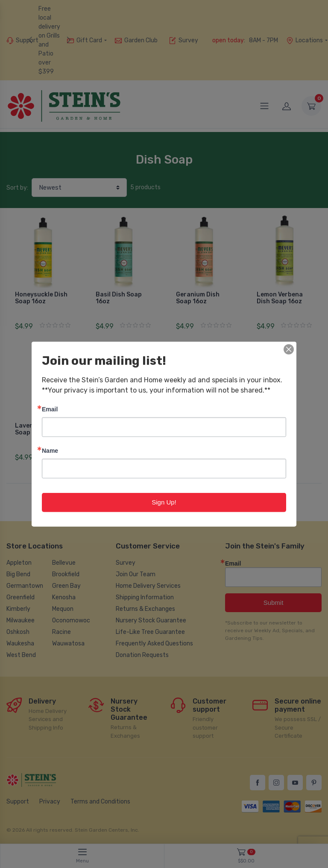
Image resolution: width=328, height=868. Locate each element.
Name (50, 450)
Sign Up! (164, 502)
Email (50, 409)
